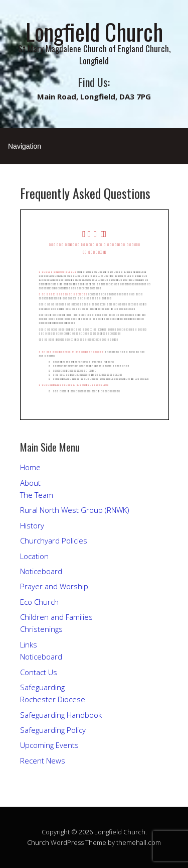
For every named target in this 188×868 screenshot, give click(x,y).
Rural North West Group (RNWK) (75, 510)
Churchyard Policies (54, 540)
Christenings (41, 629)
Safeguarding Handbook (61, 715)
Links (29, 644)
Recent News (43, 761)
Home (30, 467)
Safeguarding (42, 687)
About (30, 483)
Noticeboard (41, 571)
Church (38, 842)
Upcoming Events (49, 745)
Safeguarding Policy (53, 730)
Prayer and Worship (54, 586)
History (32, 525)
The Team (37, 495)
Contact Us (39, 672)
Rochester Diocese (53, 699)
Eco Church (39, 602)
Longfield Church (94, 31)
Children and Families (56, 617)
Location (34, 556)
